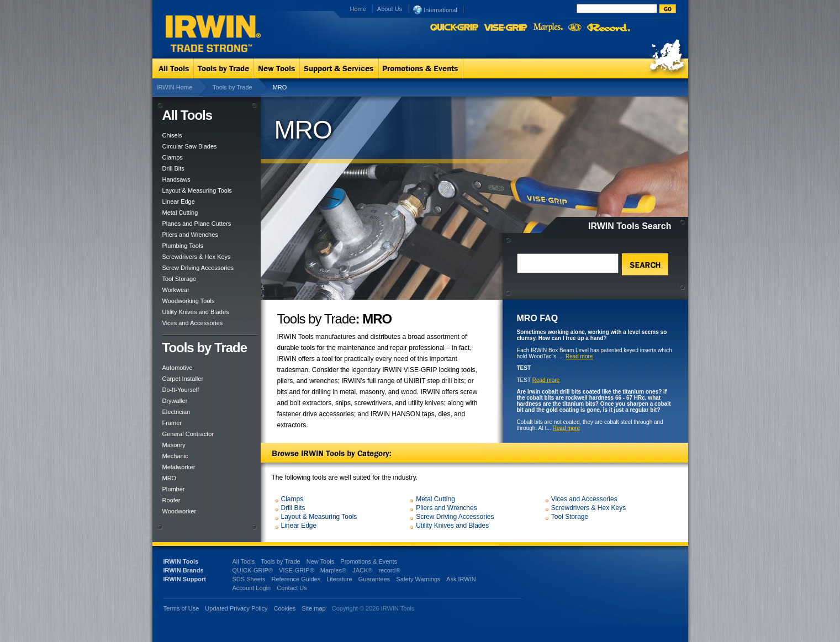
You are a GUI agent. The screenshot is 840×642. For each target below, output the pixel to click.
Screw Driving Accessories (198, 268)
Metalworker (179, 467)
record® (389, 570)
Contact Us (292, 588)
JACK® (362, 570)
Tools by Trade (233, 87)
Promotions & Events (369, 561)
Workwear (176, 290)
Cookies (286, 608)
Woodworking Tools (189, 301)
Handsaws (176, 179)
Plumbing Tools (183, 246)
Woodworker (179, 511)
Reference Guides (296, 579)
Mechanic (175, 456)
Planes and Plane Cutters (197, 224)
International (435, 9)
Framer (172, 423)
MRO (170, 478)
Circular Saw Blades (190, 146)
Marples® (333, 570)
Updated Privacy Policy (236, 608)
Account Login (252, 588)
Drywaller (175, 401)
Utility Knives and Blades (196, 312)
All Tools (244, 561)
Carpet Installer (183, 379)
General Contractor (188, 434)
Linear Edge (179, 201)
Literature (339, 579)
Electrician (176, 412)
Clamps (173, 157)
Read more (579, 356)
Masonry (174, 445)
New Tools (321, 561)
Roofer (171, 500)
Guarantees (374, 579)
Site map (313, 608)
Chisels (172, 135)
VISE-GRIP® (297, 570)
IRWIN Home (175, 87)
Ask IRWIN (461, 579)
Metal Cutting (180, 213)
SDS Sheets (249, 579)
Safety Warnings (418, 579)
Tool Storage (179, 279)
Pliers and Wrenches (190, 235)
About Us (390, 9)
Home (358, 9)
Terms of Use (181, 608)
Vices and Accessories (193, 323)
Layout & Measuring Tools (197, 190)
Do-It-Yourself (181, 390)
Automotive (178, 368)
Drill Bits (173, 168)
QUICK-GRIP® (253, 570)
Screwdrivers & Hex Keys (197, 257)
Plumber (174, 489)
